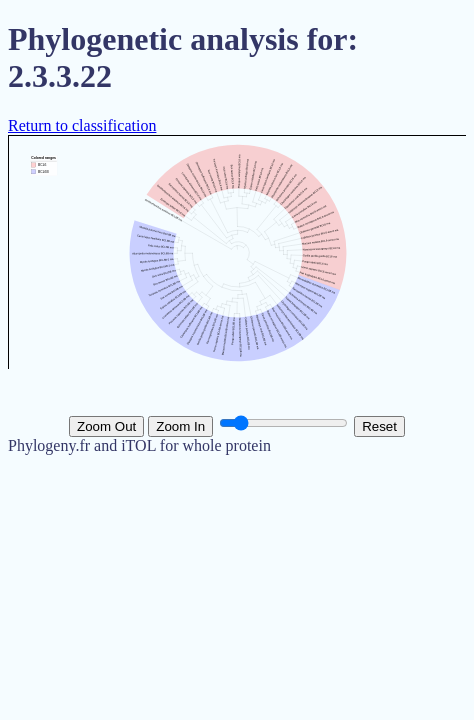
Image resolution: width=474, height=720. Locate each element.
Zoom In (180, 426)
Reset (379, 426)
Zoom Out (106, 426)
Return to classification (82, 125)
